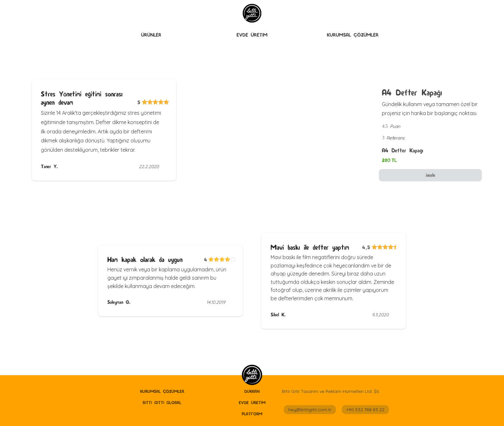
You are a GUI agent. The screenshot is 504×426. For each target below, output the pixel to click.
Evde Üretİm (252, 35)
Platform (252, 414)
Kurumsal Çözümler (353, 35)
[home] (252, 375)
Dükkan (252, 391)
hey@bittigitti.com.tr (310, 410)
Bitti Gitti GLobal (162, 403)
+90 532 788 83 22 (365, 410)
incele (431, 175)
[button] (151, 35)
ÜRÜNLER (151, 35)
